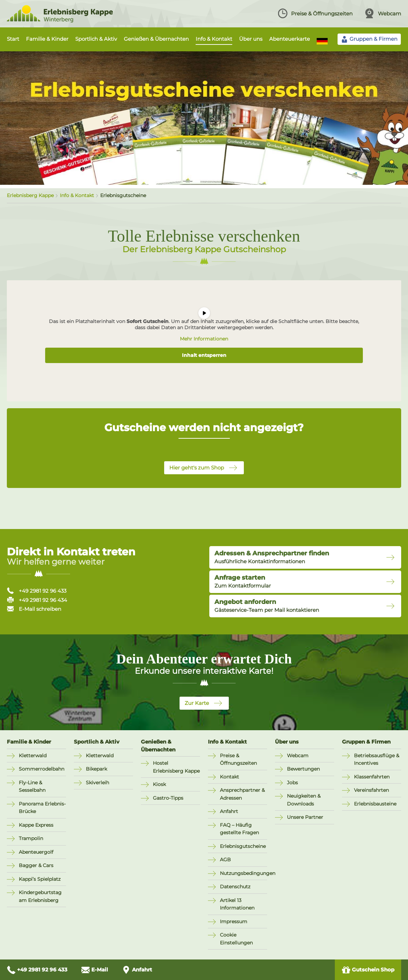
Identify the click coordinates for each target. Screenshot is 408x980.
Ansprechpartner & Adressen (242, 794)
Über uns (251, 39)
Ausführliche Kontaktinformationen (272, 557)
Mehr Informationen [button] (204, 339)
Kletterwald (33, 756)
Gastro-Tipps (168, 798)
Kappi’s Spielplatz (40, 879)
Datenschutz (235, 887)
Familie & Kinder (47, 39)
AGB (225, 860)
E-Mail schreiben (34, 609)
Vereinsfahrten (371, 790)
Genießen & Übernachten (156, 39)
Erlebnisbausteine (375, 804)
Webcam (383, 13)
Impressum (234, 921)
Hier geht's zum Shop (197, 468)
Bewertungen (303, 769)
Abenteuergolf (36, 852)
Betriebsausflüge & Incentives (377, 759)
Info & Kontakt (214, 39)
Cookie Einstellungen (236, 939)
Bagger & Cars (36, 865)
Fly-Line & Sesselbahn (32, 786)
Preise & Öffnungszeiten (315, 13)
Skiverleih (97, 783)
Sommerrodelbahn (42, 769)
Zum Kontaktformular (243, 581)
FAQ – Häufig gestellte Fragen (239, 829)
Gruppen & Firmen (366, 742)
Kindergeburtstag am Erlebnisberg (40, 896)
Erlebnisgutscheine (243, 846)
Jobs (292, 783)
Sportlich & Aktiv (96, 39)
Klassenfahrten (372, 777)
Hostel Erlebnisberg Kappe (176, 767)
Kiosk (159, 784)
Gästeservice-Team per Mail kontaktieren (267, 606)
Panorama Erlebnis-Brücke (42, 808)
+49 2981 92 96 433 (37, 591)
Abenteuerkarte (289, 39)
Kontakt (229, 777)
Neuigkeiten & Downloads (304, 800)
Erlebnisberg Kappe (30, 195)
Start (13, 39)
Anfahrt (229, 811)
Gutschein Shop (368, 970)
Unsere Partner (305, 817)
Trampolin (31, 838)
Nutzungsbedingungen (244, 873)
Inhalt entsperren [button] (204, 355)
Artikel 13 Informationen (237, 904)
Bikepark (96, 769)
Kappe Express (36, 825)
